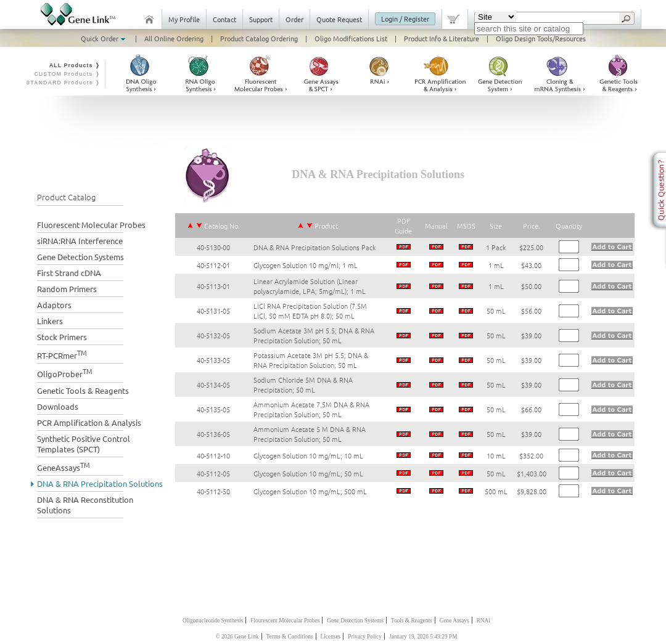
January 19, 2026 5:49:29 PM (423, 637)
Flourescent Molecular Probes (285, 621)
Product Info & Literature (442, 38)
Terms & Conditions (290, 637)
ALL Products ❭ (75, 65)
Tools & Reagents (412, 621)
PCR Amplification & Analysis (89, 422)
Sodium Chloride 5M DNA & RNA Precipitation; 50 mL (303, 385)
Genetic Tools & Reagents (83, 390)
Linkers (50, 321)
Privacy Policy (365, 637)
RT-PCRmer (62, 354)
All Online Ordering (174, 38)
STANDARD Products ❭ (63, 83)
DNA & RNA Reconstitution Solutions (85, 505)
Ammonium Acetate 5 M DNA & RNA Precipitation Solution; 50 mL (310, 434)
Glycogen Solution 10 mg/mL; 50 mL (308, 473)
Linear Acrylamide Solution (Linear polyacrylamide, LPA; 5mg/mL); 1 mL (310, 286)
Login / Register (405, 18)
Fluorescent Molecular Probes (91, 225)
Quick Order (104, 38)
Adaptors (54, 305)
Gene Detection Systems (80, 257)
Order (294, 19)
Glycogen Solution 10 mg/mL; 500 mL (310, 491)
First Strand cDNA (69, 273)
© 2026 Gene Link (237, 637)
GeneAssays (64, 466)
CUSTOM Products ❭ (67, 74)
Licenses (331, 637)
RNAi (483, 621)
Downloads (58, 406)
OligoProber (65, 373)
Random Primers (67, 289)
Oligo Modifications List (351, 38)
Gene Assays (454, 621)
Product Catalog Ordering (259, 38)
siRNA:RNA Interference (80, 241)
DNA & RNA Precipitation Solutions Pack (314, 247)
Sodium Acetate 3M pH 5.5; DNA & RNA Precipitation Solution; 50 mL (314, 335)
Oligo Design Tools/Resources (541, 38)
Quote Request (339, 19)
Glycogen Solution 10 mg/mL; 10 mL (308, 455)
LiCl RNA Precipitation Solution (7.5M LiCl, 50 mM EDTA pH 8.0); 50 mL (310, 311)
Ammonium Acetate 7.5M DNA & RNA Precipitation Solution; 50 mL (311, 409)
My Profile (184, 19)
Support (261, 19)
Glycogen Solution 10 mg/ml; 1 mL (306, 265)
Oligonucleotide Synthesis (213, 621)
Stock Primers (62, 337)
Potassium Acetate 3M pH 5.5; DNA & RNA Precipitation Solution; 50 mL (311, 360)
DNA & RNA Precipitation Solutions (100, 483)
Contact (224, 19)
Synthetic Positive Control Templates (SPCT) (84, 444)
